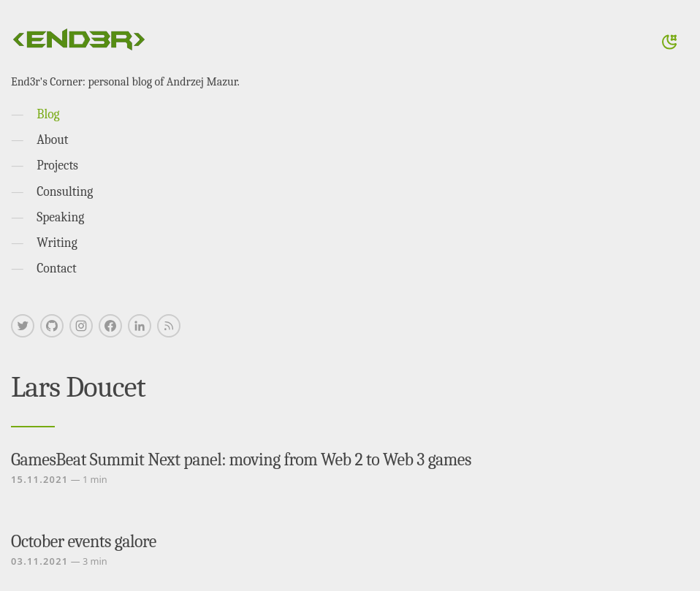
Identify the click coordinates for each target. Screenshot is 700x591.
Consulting (65, 191)
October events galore (84, 541)
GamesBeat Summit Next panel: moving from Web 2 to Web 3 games (241, 460)
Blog (48, 114)
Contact (57, 268)
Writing (57, 243)
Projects (57, 165)
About (52, 140)
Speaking (60, 217)
